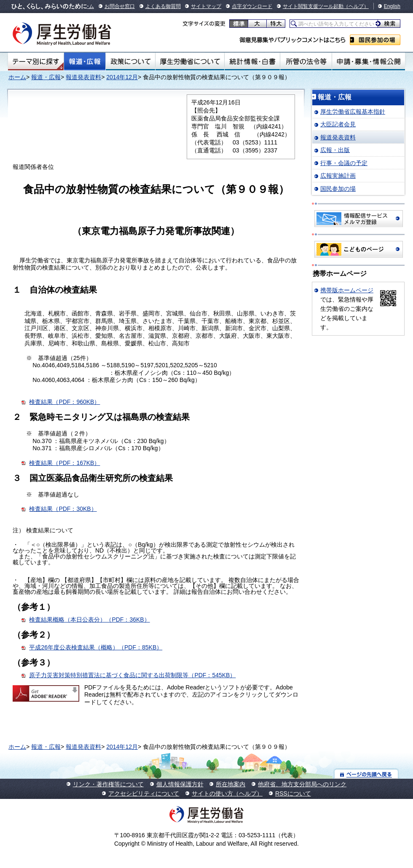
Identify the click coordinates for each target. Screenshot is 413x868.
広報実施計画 (338, 176)
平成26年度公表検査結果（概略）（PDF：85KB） (96, 647)
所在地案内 (231, 784)
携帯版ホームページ (347, 290)
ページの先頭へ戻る (366, 774)
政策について (130, 61)
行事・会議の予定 (344, 163)
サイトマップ (206, 6)
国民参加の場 (375, 40)
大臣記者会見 (338, 124)
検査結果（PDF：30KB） (63, 509)
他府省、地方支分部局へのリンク (302, 784)
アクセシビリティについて (144, 793)
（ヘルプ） (356, 6)
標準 (239, 24)
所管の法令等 (306, 61)
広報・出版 (335, 150)
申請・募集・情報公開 (369, 61)
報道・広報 (85, 61)
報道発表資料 (83, 77)
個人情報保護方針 (180, 784)
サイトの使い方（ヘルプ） (227, 793)
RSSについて (293, 793)
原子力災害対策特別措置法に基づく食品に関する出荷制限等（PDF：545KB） (132, 675)
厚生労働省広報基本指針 (353, 112)
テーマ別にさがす (36, 61)
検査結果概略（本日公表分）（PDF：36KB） (89, 620)
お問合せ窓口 (120, 6)
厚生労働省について (190, 61)
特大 (276, 24)
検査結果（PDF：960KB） (64, 402)
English (392, 6)
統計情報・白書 (252, 61)
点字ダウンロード (252, 6)
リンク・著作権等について (108, 784)
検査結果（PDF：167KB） (64, 463)
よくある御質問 (163, 6)
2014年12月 (122, 77)
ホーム (17, 77)
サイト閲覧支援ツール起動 (313, 6)
